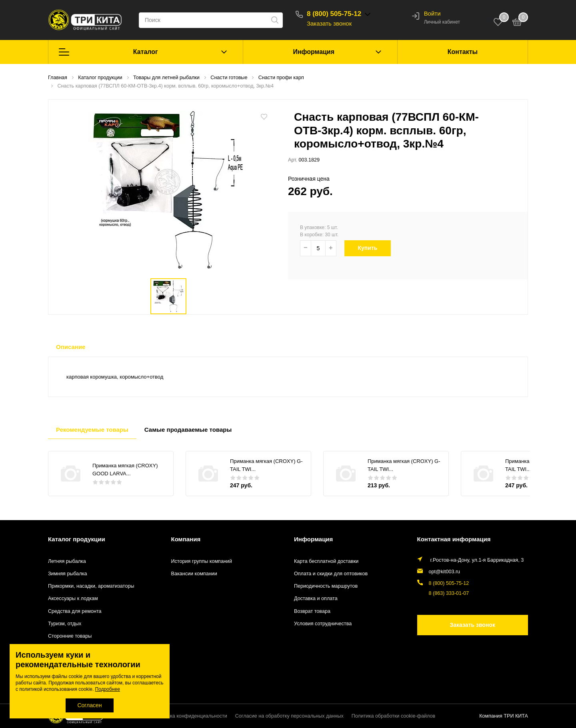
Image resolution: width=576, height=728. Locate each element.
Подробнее (108, 689)
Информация (314, 52)
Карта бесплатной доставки (326, 561)
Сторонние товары (70, 636)
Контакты (463, 52)
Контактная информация (454, 539)
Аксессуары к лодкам (73, 598)
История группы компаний (202, 561)
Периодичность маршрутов (326, 586)
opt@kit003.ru (445, 572)
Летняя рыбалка (67, 561)
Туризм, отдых (65, 624)
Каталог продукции (77, 539)
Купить (371, 248)
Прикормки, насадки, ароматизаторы (91, 586)
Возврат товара (312, 611)
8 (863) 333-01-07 (449, 593)
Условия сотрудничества (323, 624)
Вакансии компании (194, 574)
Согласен (89, 705)
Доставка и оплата (316, 598)
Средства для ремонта (75, 611)
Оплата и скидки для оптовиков (331, 574)
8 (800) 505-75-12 (334, 14)
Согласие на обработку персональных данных (289, 716)
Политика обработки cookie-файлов (393, 716)
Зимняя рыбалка (68, 574)
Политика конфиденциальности (190, 716)
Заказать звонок (329, 23)
